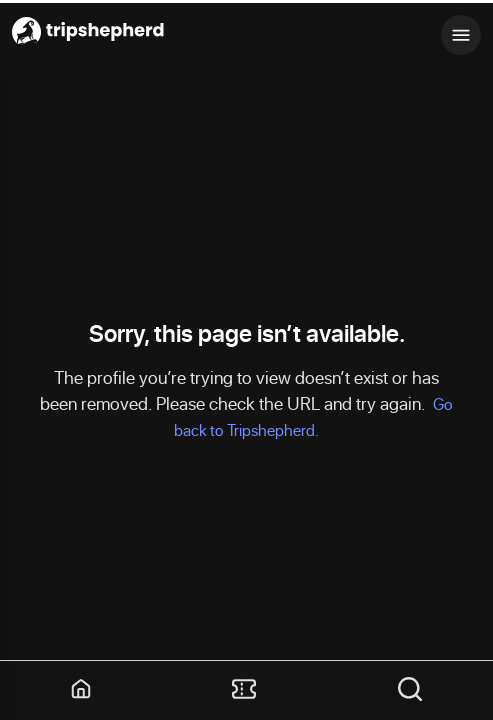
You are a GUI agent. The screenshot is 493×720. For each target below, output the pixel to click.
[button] (81, 691)
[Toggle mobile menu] (461, 35)
